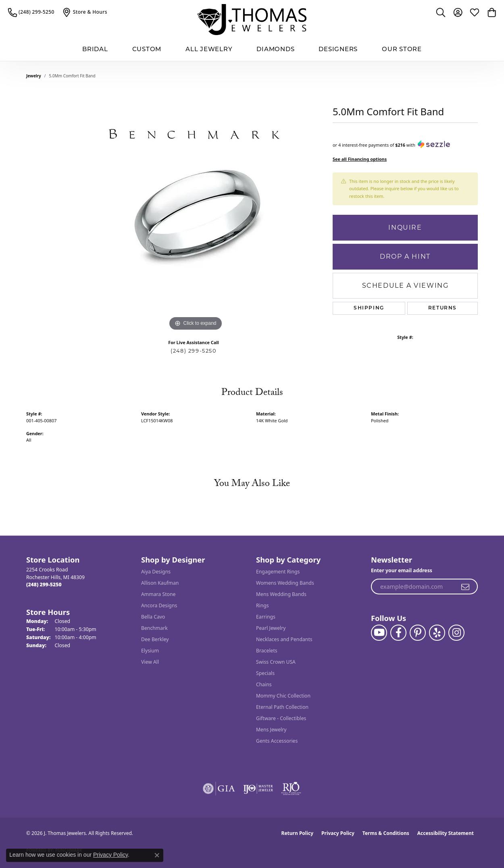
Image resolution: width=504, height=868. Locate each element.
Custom (147, 50)
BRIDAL (95, 50)
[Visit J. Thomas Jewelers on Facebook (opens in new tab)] (398, 633)
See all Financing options (360, 159)
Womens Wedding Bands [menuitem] (285, 583)
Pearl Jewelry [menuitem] (271, 628)
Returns (443, 308)
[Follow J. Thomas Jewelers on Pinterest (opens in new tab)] (418, 633)
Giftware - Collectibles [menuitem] (281, 718)
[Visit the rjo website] (291, 789)
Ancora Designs (159, 605)
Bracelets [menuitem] (267, 651)
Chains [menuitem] (264, 684)
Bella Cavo (153, 617)
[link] (31, 12)
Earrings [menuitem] (266, 617)
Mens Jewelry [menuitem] (271, 730)
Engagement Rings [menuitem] (278, 572)
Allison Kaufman (160, 583)
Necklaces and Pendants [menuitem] (284, 639)
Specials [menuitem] (265, 673)
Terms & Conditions (386, 833)
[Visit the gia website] (219, 789)
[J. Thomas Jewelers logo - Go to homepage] (252, 20)
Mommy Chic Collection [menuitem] (283, 696)
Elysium (150, 651)
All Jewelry (209, 50)
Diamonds (275, 50)
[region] (196, 212)
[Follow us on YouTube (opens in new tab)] (379, 633)
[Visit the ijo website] (258, 789)
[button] (441, 12)
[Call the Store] (44, 585)
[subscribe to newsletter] (466, 587)
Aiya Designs (156, 572)
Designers (338, 50)
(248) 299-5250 (193, 351)
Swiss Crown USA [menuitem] (276, 662)
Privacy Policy (338, 833)
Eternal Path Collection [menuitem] (282, 707)
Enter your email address (402, 570)
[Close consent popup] (157, 855)
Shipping (369, 308)
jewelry (34, 76)
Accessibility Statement (446, 833)
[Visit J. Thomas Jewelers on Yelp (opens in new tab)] (437, 633)
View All (150, 662)
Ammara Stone (158, 594)
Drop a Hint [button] (405, 256)
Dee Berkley (155, 639)
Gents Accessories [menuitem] (277, 741)
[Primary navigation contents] (252, 50)
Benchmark (154, 628)
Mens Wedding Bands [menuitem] (281, 594)
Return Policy (298, 833)
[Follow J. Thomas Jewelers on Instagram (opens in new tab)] (456, 633)
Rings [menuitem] (262, 605)
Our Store (402, 50)
